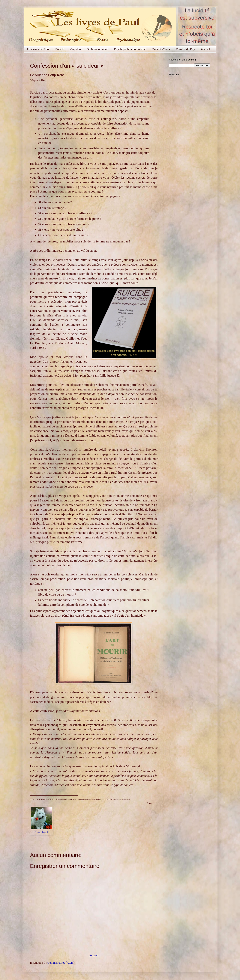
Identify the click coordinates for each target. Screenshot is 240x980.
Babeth (60, 49)
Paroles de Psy (185, 49)
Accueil (205, 49)
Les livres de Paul (38, 49)
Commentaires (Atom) (61, 963)
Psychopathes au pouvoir (130, 49)
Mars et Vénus (161, 49)
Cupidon (76, 49)
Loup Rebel (42, 832)
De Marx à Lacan (97, 49)
